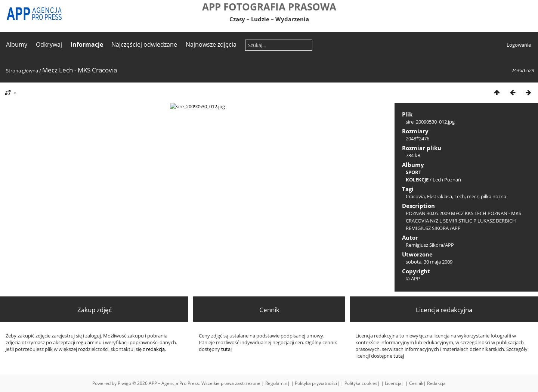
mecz (473, 196)
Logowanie (519, 45)
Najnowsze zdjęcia (211, 44)
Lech (460, 196)
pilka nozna (494, 196)
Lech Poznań (447, 180)
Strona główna (22, 71)
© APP (413, 279)
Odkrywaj (49, 44)
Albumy (17, 44)
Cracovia (415, 196)
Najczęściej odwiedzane (144, 44)
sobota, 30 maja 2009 (429, 262)
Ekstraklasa (440, 196)
